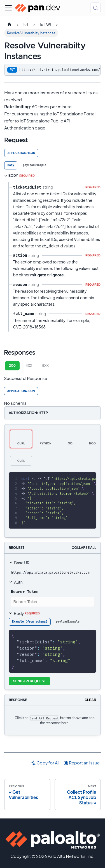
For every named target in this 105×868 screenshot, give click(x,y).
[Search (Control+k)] (95, 8)
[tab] (11, 165)
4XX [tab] (29, 365)
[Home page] (9, 24)
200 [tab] (12, 365)
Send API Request (30, 681)
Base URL (23, 563)
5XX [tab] (46, 365)
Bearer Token (25, 592)
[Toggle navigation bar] (8, 8)
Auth (18, 582)
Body (27, 613)
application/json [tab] (21, 153)
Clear (90, 700)
